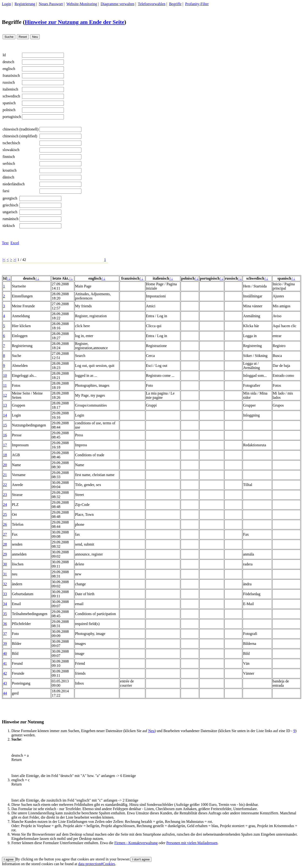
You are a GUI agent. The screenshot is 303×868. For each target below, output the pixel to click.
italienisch (10, 89)
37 (5, 634)
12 (5, 395)
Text (5, 243)
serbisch (9, 163)
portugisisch (12, 117)
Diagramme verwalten (118, 4)
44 (5, 693)
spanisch (9, 103)
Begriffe (175, 4)
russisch (9, 82)
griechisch (10, 205)
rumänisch (11, 219)
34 (5, 604)
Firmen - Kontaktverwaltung (136, 843)
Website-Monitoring (82, 4)
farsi (6, 191)
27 (5, 534)
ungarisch (10, 212)
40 (5, 653)
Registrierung (25, 4)
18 (5, 455)
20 (5, 465)
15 (5, 425)
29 (5, 554)
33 (5, 594)
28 (5, 544)
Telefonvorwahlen (152, 4)
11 (5, 385)
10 (5, 375)
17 (5, 445)
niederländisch (14, 184)
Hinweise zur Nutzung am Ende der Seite (75, 22)
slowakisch (11, 150)
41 (5, 663)
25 (5, 514)
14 (5, 415)
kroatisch (10, 170)
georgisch (10, 198)
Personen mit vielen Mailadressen (192, 843)
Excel (15, 243)
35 (5, 614)
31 (5, 574)
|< (4, 260)
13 (5, 405)
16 (5, 435)
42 (5, 673)
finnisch (9, 157)
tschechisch (11, 143)
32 (5, 584)
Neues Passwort (51, 4)
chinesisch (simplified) (20, 136)
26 (5, 524)
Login (6, 4)
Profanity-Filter (197, 4)
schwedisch (11, 96)
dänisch (8, 177)
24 (5, 505)
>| (15, 260)
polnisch (9, 110)
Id (4, 55)
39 (5, 644)
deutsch (8, 62)
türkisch (9, 226)
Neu (151, 731)
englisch (9, 69)
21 (5, 475)
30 (5, 564)
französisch (11, 76)
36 (5, 624)
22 (5, 485)
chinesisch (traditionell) (21, 129)
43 (5, 683)
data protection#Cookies (97, 864)
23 (5, 495)
